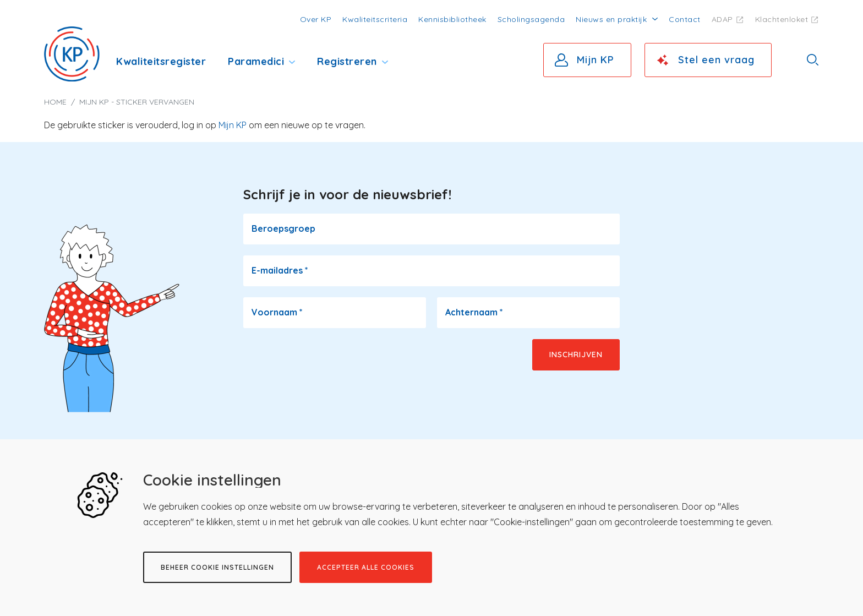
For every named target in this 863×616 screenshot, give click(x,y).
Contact (685, 19)
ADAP (722, 19)
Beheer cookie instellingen (217, 567)
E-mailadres (280, 270)
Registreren (347, 61)
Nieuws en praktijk (611, 19)
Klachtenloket (782, 19)
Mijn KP (596, 60)
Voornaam (277, 312)
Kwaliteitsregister (161, 61)
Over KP (316, 19)
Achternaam (474, 312)
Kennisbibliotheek (452, 19)
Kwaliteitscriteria (375, 19)
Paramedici (256, 61)
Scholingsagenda (531, 19)
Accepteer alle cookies (366, 567)
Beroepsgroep (283, 228)
